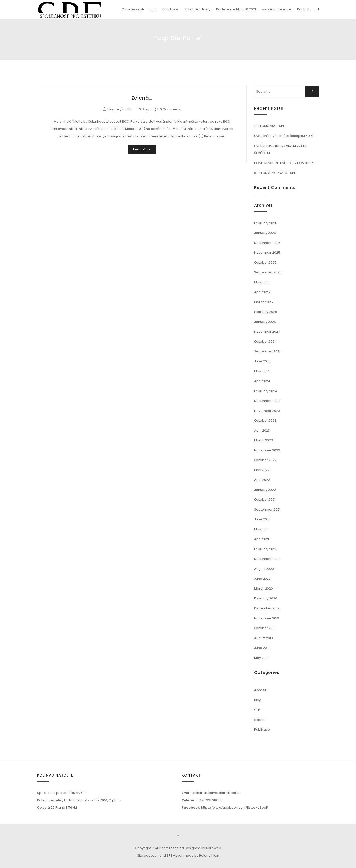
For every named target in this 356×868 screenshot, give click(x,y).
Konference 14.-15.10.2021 (236, 9)
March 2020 (264, 589)
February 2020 (266, 598)
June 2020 (262, 579)
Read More (142, 149)
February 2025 (266, 312)
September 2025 (268, 272)
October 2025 (265, 262)
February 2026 (266, 223)
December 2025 (267, 243)
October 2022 (265, 460)
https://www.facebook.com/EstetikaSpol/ (235, 808)
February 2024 (266, 391)
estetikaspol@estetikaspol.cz (217, 793)
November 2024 (267, 332)
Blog (153, 9)
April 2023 (262, 430)
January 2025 (265, 322)
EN (317, 9)
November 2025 (267, 253)
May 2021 (261, 529)
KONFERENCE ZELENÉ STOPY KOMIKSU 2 (284, 163)
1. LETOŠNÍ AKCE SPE (269, 126)
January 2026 (265, 233)
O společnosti (133, 9)
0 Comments (170, 109)
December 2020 (267, 559)
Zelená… (142, 98)
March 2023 (264, 440)
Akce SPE (261, 690)
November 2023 (267, 411)
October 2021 (265, 500)
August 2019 (264, 638)
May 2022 (262, 470)
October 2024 (265, 341)
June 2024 (263, 361)
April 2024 (262, 381)
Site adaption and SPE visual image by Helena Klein (178, 856)
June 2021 (262, 519)
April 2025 (262, 292)
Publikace (170, 9)
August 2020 (264, 569)
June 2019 (262, 648)
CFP (257, 710)
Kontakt (303, 9)
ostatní (260, 720)
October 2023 (265, 421)
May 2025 (262, 282)
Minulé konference (277, 9)
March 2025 (264, 302)
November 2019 (267, 618)
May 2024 (262, 371)
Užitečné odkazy (197, 9)
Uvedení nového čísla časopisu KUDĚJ (285, 136)
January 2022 (265, 490)
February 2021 (265, 549)
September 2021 (267, 509)
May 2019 (261, 658)
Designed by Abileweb (203, 848)
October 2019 (265, 628)
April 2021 (262, 539)
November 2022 (267, 450)
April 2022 (262, 480)
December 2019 (267, 608)
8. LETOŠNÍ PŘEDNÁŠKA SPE (275, 173)
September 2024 (268, 351)
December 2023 (267, 401)
